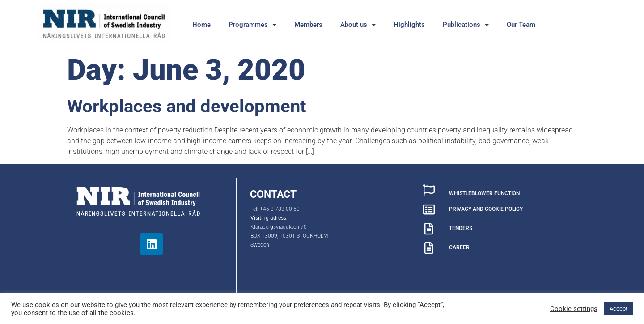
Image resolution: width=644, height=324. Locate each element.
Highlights (409, 25)
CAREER (459, 247)
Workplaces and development (187, 106)
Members (308, 25)
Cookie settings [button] (574, 309)
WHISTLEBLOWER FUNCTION (484, 193)
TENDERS (461, 228)
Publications (466, 25)
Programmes (252, 25)
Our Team (521, 25)
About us (358, 25)
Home (201, 25)
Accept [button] (619, 309)
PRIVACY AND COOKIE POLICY (486, 209)
